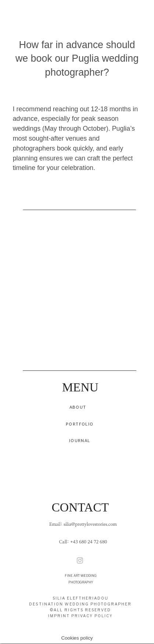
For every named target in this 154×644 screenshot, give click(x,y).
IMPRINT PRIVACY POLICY (80, 616)
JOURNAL (80, 441)
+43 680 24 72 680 (89, 542)
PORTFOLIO (80, 424)
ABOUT (78, 407)
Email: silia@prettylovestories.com (83, 525)
